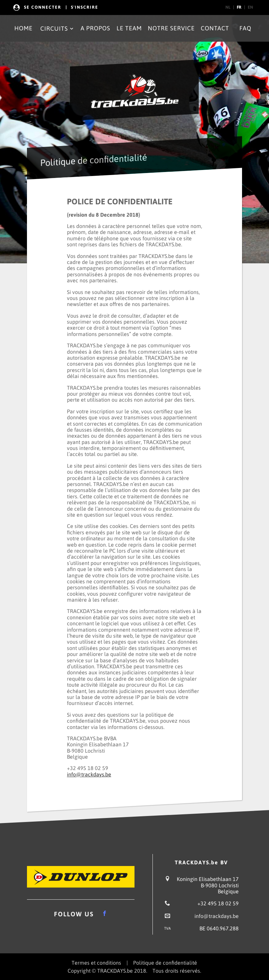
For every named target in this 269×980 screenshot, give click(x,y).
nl (228, 7)
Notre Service (171, 28)
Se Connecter (43, 7)
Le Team (129, 28)
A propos (95, 28)
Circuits (57, 29)
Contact (215, 28)
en (250, 7)
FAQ (245, 28)
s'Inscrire (85, 7)
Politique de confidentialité (165, 963)
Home (23, 28)
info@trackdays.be (89, 774)
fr (239, 7)
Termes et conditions (96, 963)
